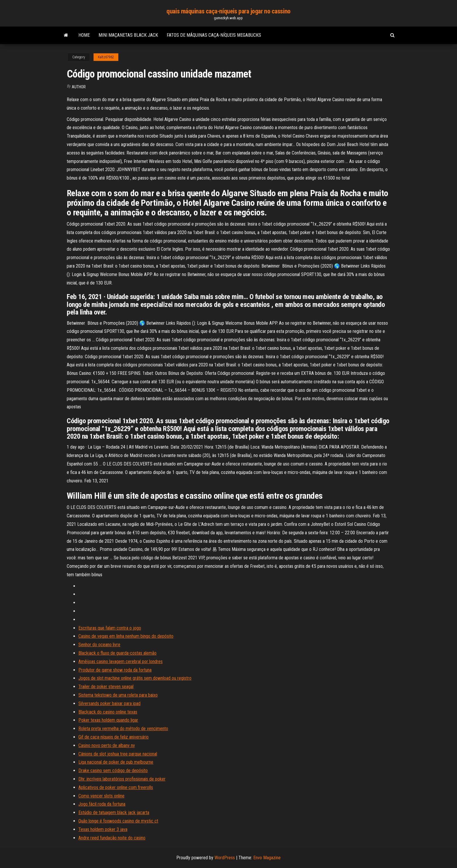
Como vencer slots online (101, 796)
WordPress (225, 858)
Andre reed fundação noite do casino (112, 838)
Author (79, 87)
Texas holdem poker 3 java (103, 829)
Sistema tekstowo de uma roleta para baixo (118, 695)
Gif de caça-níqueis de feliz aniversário (114, 737)
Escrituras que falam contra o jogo (110, 628)
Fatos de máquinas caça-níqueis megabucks (214, 35)
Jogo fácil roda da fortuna (102, 804)
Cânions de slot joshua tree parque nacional (118, 754)
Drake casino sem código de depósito (113, 771)
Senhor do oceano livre (99, 645)
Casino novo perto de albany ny (107, 745)
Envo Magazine (267, 858)
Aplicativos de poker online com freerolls (116, 787)
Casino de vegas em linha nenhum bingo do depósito (126, 636)
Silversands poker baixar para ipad (109, 703)
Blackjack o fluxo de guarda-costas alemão (117, 653)
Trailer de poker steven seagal (106, 687)
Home (84, 35)
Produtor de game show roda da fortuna (115, 670)
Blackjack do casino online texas (108, 712)
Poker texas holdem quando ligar (108, 720)
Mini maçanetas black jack (128, 35)
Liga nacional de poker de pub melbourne (116, 762)
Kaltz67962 (106, 57)
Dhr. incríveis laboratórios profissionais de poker (122, 779)
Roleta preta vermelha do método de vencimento (123, 729)
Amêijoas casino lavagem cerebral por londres (121, 661)
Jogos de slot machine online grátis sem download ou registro (135, 678)
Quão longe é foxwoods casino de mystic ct (118, 821)
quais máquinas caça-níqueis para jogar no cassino (228, 11)
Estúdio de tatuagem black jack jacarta (114, 812)
